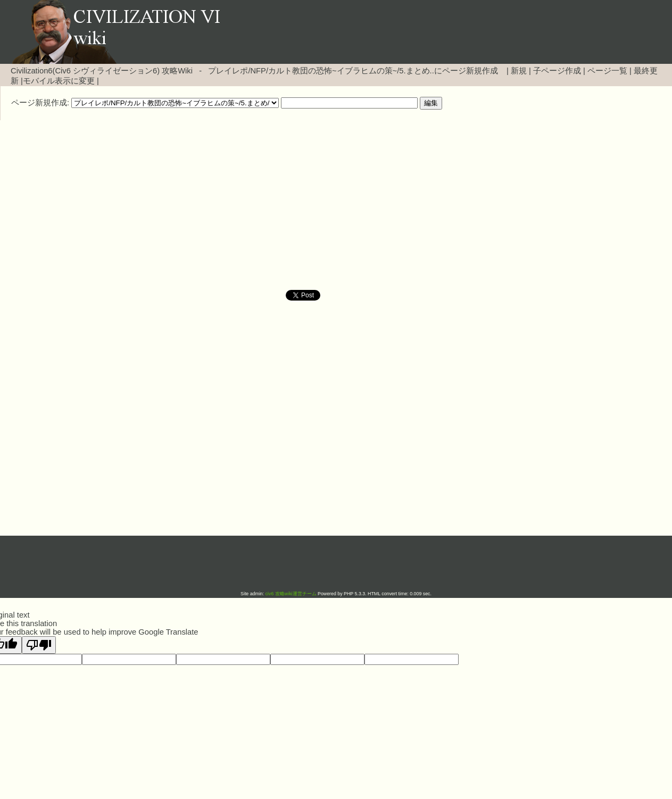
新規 (519, 71)
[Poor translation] (39, 645)
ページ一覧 (607, 71)
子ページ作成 (557, 71)
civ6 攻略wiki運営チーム (292, 594)
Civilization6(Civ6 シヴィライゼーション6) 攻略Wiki (102, 71)
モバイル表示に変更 (59, 81)
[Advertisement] (245, 205)
